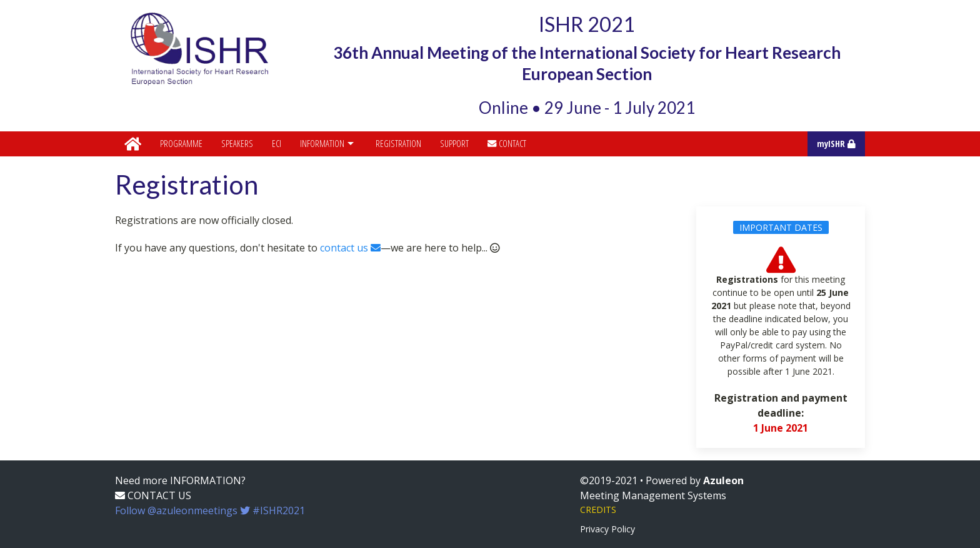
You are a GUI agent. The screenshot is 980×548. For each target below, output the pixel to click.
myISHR (836, 144)
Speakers (237, 144)
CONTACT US (153, 495)
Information (328, 144)
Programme (181, 144)
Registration (398, 144)
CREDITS (598, 510)
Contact (507, 144)
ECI (277, 144)
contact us (350, 248)
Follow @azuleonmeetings (210, 510)
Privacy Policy (607, 529)
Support (454, 144)
